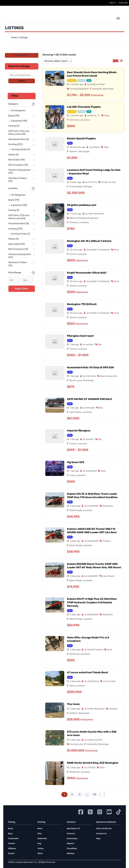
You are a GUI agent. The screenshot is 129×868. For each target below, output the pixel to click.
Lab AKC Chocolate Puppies (84, 107)
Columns (71, 834)
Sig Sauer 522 (76, 462)
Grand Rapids (76, 187)
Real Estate (17, 160)
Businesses (72, 839)
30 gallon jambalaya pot (82, 205)
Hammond (74, 120)
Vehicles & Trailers (18, 180)
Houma (73, 254)
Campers (113, 709)
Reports (70, 844)
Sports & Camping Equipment (84, 218)
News (11, 829)
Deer (40, 834)
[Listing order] (57, 61)
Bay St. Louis (76, 381)
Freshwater (13, 839)
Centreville (92, 744)
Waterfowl (42, 839)
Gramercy (74, 223)
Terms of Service (104, 829)
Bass (10, 834)
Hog (39, 844)
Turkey (41, 849)
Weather (71, 854)
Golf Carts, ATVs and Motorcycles (19, 133)
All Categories (18, 111)
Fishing (14, 126)
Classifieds (72, 849)
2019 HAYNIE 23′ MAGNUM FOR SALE (89, 399)
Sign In (113, 3)
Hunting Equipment (79, 89)
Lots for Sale (109, 681)
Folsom (73, 349)
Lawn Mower (109, 576)
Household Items (19, 139)
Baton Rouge (76, 510)
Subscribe (123, 3)
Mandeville (75, 772)
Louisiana (85, 120)
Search (22, 81)
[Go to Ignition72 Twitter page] (90, 812)
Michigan (88, 187)
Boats (14, 116)
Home (14, 38)
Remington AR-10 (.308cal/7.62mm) (89, 241)
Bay (100, 345)
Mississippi (108, 89)
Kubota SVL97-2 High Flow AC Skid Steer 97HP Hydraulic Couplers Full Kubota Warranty (92, 603)
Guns (116, 250)
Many (72, 686)
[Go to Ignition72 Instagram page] (100, 812)
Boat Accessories (109, 376)
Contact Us (101, 834)
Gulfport (73, 713)
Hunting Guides (21, 150)
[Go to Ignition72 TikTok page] (119, 812)
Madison (73, 152)
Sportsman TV (73, 829)
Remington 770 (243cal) (82, 304)
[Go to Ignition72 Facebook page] (81, 812)
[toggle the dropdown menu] (118, 18)
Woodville (97, 89)
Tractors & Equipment (20, 172)
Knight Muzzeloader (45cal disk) (87, 273)
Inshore (12, 844)
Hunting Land (76, 744)
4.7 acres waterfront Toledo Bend (87, 673)
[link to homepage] (21, 18)
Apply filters (22, 289)
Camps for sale (108, 182)
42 (95, 795)
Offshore (12, 849)
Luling (72, 475)
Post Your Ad (22, 55)
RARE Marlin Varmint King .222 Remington (93, 763)
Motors (14, 155)
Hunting (15, 144)
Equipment (108, 506)
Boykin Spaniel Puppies (81, 139)
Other (40, 854)
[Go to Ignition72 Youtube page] (109, 812)
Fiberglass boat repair (80, 336)
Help (98, 839)
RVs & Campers (18, 165)
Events (11, 854)
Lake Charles (76, 412)
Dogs (107, 116)
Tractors (107, 541)
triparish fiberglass (79, 431)
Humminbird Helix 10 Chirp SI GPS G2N (90, 368)
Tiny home (73, 704)
